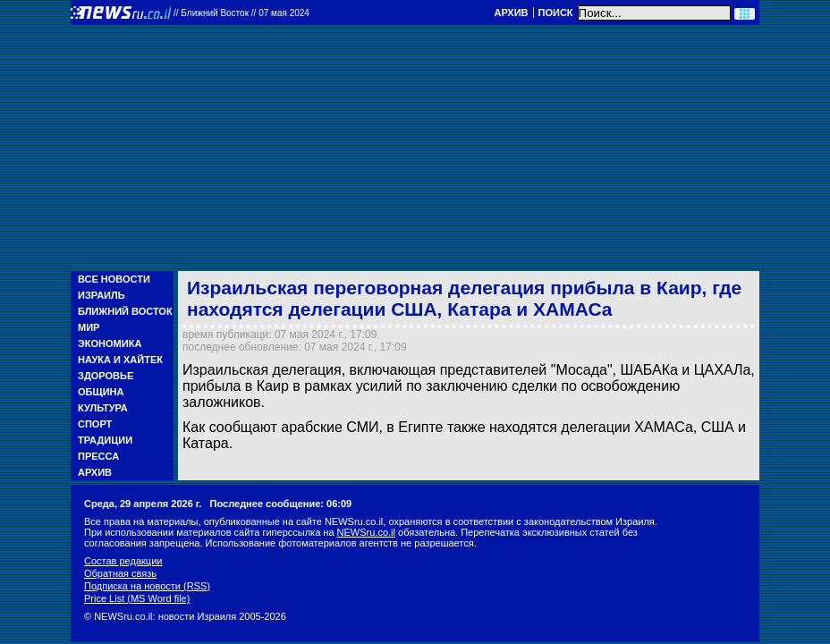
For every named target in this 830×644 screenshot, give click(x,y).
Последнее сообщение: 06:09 (281, 504)
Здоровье (106, 376)
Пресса (98, 456)
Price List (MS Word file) (137, 598)
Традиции (105, 440)
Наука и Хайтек (120, 360)
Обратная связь (120, 573)
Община (101, 392)
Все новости (114, 279)
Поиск (556, 13)
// (241, 13)
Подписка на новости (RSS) (147, 586)
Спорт (95, 424)
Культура (103, 408)
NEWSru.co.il (366, 532)
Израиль (102, 295)
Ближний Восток (125, 311)
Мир (89, 327)
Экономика (110, 343)
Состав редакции (123, 561)
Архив (511, 13)
